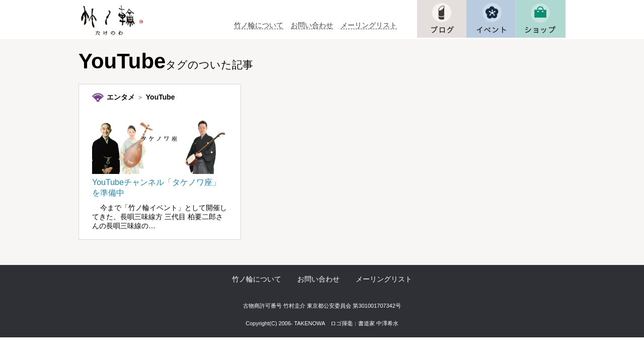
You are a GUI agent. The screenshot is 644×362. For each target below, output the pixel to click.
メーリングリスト (369, 25)
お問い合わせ (312, 25)
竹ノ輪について (259, 25)
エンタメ (121, 97)
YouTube (160, 97)
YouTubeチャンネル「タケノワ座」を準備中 (159, 183)
